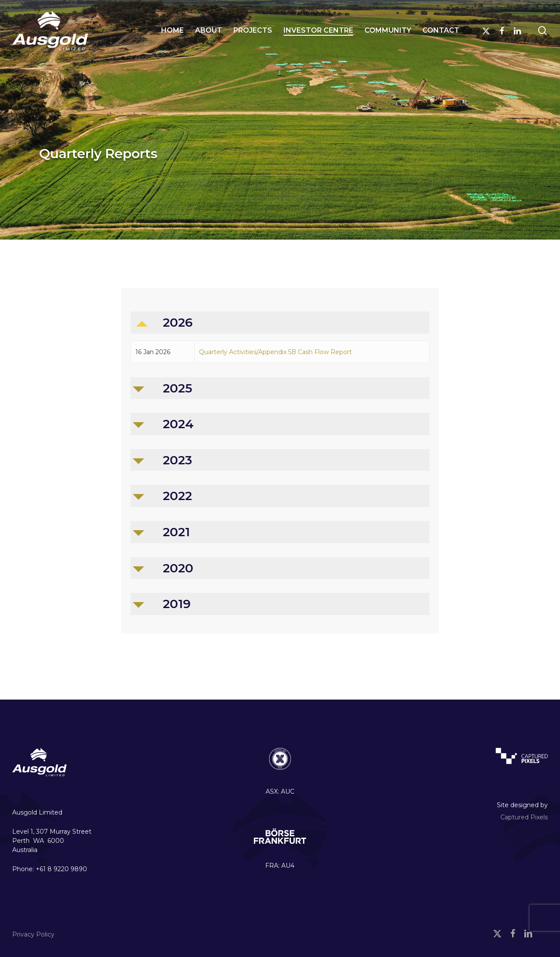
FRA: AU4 (280, 866)
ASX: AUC (280, 791)
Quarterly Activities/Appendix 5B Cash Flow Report (275, 352)
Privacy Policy (33, 934)
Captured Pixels (524, 817)
